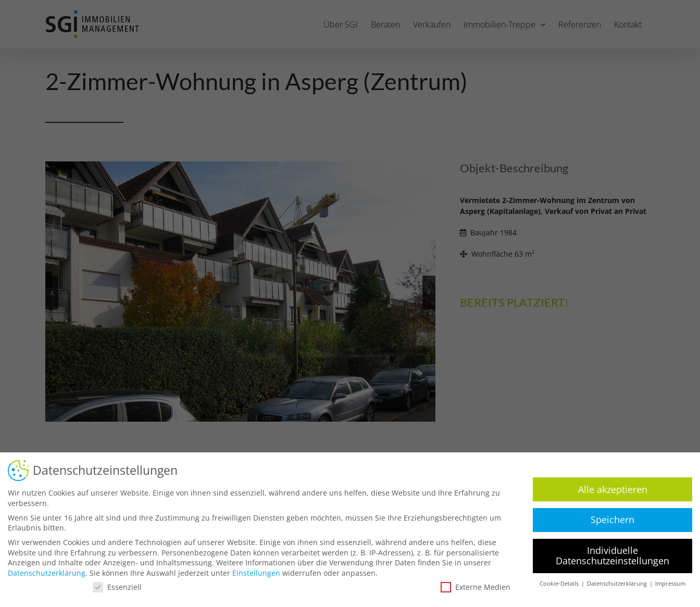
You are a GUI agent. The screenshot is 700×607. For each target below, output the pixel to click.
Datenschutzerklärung (42, 573)
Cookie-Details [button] (556, 584)
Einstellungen (252, 573)
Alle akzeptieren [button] (609, 489)
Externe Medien (471, 587)
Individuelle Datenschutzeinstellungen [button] (608, 555)
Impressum (666, 584)
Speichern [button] (608, 520)
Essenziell (113, 587)
